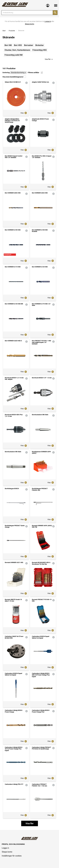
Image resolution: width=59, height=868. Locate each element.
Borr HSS (18, 45)
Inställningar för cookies (12, 856)
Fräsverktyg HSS (40, 50)
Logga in (5, 848)
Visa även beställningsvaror (14, 77)
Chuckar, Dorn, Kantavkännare (17, 50)
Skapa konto (7, 852)
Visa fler (49, 59)
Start (4, 31)
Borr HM (8, 45)
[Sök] (55, 13)
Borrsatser (29, 45)
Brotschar (40, 45)
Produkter (12, 31)
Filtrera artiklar (36, 73)
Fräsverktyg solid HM (14, 55)
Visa (24, 113)
